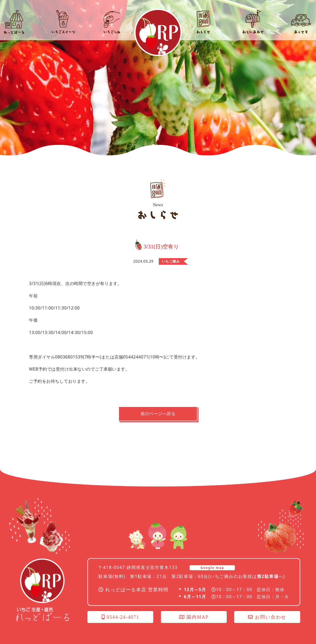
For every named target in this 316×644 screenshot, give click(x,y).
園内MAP (194, 617)
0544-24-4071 (120, 617)
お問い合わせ (267, 617)
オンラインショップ (295, 542)
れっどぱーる (158, 32)
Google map (212, 568)
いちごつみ (295, 578)
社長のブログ (295, 613)
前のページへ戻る (158, 414)
